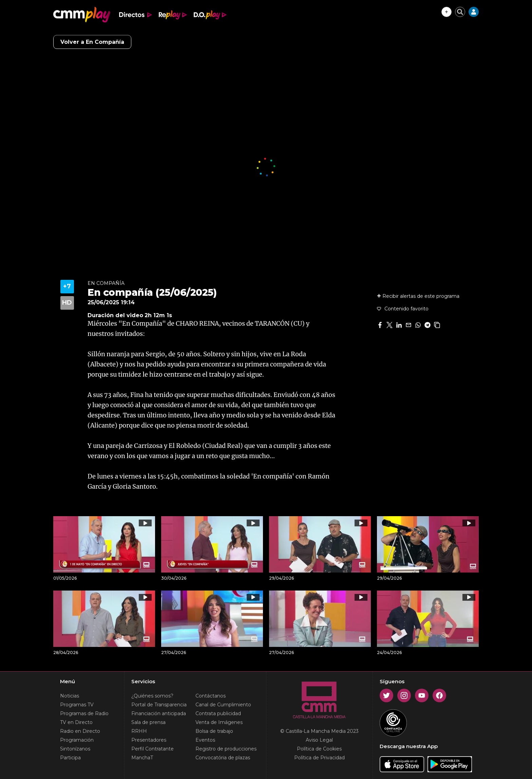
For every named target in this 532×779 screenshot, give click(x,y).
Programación (77, 740)
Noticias (70, 696)
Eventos (205, 740)
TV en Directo (76, 722)
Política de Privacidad (319, 758)
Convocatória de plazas (223, 758)
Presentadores (149, 740)
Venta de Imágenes (219, 722)
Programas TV (77, 705)
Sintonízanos (75, 749)
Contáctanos (211, 696)
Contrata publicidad (218, 713)
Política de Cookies (319, 749)
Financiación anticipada (159, 713)
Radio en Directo (80, 731)
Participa (70, 758)
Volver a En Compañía (92, 42)
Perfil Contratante (153, 749)
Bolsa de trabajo (214, 731)
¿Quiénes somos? (152, 696)
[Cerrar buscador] (460, 12)
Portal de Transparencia (159, 705)
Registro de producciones (226, 749)
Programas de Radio (84, 713)
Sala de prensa (148, 722)
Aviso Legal (319, 740)
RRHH (139, 731)
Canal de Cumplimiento (223, 705)
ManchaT (142, 758)
